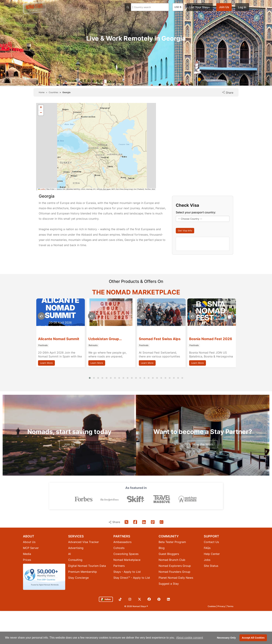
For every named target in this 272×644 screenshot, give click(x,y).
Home (42, 92)
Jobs (207, 560)
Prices (27, 560)
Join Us (224, 7)
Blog (162, 548)
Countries (53, 92)
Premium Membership (83, 572)
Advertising (76, 548)
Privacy (222, 606)
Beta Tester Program (172, 542)
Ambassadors (122, 542)
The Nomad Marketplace (136, 292)
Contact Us (211, 542)
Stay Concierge (78, 578)
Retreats (143, 345)
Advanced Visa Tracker (84, 542)
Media (27, 554)
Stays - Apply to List (127, 572)
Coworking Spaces (126, 554)
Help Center (212, 554)
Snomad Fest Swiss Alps (210, 339)
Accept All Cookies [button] (253, 638)
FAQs (207, 548)
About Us (29, 542)
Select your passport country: (196, 212)
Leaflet (42, 189)
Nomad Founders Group (174, 572)
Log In (242, 7)
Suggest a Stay (169, 584)
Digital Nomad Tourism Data (87, 566)
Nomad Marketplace (127, 560)
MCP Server (31, 548)
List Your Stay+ (200, 7)
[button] (41, 108)
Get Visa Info (185, 231)
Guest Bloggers (169, 554)
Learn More (46, 363)
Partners (119, 566)
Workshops (44, 345)
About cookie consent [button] (190, 638)
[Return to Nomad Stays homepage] (34, 8)
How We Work (203, 444)
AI (69, 554)
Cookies (212, 606)
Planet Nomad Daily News (176, 578)
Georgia (66, 92)
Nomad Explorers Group (175, 566)
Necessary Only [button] (226, 638)
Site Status (211, 566)
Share (228, 93)
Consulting (75, 560)
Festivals (93, 345)
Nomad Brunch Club (172, 560)
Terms (230, 606)
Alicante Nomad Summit (109, 339)
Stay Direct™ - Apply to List (132, 578)
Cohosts (119, 548)
